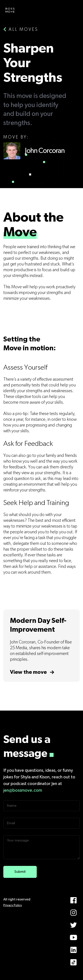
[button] (73, 10)
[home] (10, 10)
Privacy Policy (13, 905)
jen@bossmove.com (23, 790)
